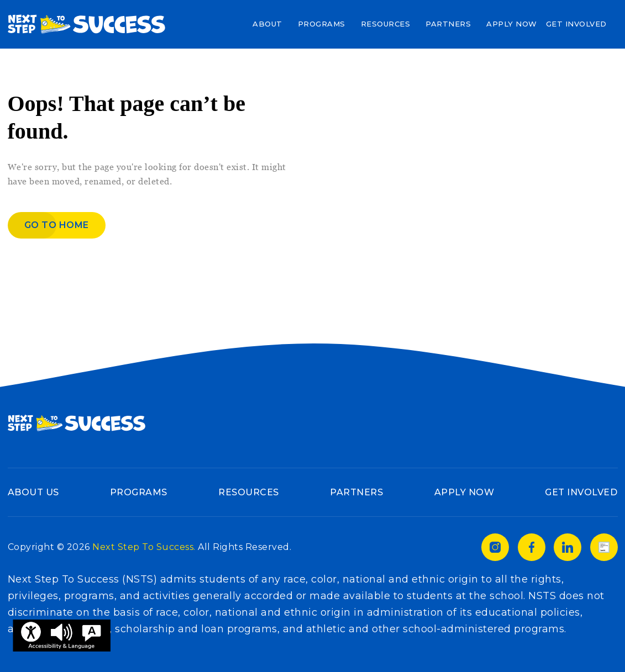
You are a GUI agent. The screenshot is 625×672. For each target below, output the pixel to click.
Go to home (57, 225)
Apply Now (512, 24)
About (267, 24)
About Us (33, 492)
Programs (322, 24)
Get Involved (576, 24)
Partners (448, 24)
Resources (386, 24)
